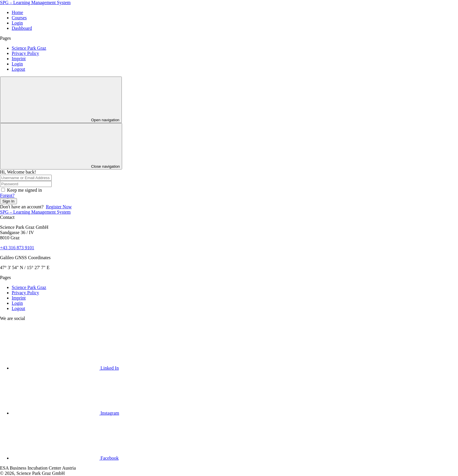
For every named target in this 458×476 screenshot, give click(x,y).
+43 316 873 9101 (17, 248)
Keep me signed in (25, 190)
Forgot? (7, 195)
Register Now (59, 207)
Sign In (8, 201)
